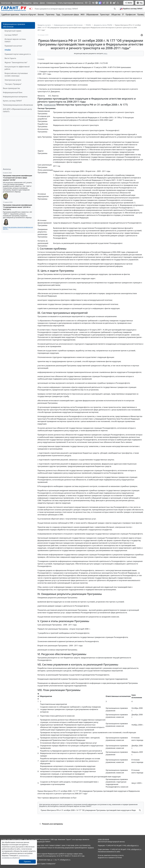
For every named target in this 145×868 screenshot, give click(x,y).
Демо (42, 3)
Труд (58, 14)
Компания (6, 3)
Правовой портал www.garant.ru (18, 54)
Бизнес (41, 14)
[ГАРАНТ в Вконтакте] (93, 3)
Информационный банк (13, 92)
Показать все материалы (51, 824)
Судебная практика (10, 14)
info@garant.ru (65, 860)
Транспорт (105, 14)
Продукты (27, 3)
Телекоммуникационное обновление (18, 105)
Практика (50, 14)
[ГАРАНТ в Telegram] (104, 3)
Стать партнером (66, 3)
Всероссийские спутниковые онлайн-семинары (16, 75)
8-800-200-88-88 (103, 839)
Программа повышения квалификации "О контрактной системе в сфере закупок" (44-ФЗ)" (17, 178)
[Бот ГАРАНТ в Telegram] (107, 3)
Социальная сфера (70, 14)
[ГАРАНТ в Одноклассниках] (111, 3)
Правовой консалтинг (13, 46)
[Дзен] (97, 3)
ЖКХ (83, 14)
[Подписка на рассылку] (86, 3)
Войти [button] (128, 3)
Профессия (131, 14)
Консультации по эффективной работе (17, 68)
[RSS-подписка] (118, 3)
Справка (41, 59)
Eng (139, 3)
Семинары (51, 3)
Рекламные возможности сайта (109, 852)
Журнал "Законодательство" (16, 62)
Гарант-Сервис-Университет (45, 864)
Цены (36, 3)
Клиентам (79, 3)
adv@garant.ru (136, 849)
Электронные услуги (13, 80)
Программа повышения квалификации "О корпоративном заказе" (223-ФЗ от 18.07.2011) (17, 207)
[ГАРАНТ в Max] (100, 3)
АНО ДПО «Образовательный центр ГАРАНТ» (17, 110)
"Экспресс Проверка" (13, 84)
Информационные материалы (15, 97)
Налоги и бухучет (28, 14)
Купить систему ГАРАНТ (12, 101)
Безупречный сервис (13, 31)
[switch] (31, 9)
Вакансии (17, 3)
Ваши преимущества (11, 88)
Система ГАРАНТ (11, 35)
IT (123, 14)
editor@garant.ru (133, 845)
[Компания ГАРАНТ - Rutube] (114, 3)
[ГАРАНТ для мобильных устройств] (90, 3)
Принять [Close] (27, 862)
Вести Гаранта (10, 58)
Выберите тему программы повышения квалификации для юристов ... (18, 228)
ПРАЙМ (8, 50)
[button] (131, 9)
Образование (92, 14)
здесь (105, 53)
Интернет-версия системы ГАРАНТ (15, 40)
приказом (50, 105)
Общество (116, 14)
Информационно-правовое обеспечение (14, 25)
